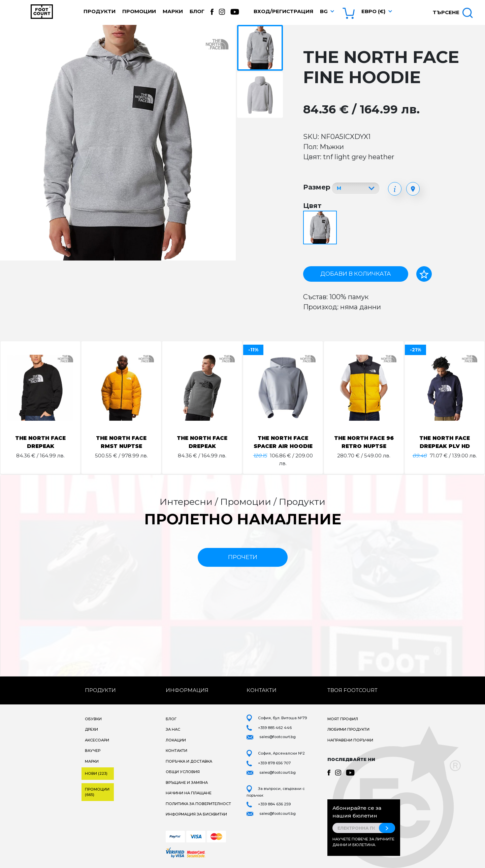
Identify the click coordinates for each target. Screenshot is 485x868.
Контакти (176, 751)
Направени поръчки (350, 740)
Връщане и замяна (187, 783)
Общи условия (183, 772)
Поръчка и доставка (189, 761)
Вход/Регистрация (283, 11)
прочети (243, 557)
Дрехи (91, 729)
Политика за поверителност (198, 804)
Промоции (139, 11)
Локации (176, 740)
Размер (317, 187)
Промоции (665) (97, 792)
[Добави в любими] (424, 274)
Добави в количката (356, 274)
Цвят (312, 206)
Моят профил (343, 719)
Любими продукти (348, 729)
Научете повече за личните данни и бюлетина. (363, 842)
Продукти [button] (100, 11)
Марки (173, 11)
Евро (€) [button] (373, 11)
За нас (173, 729)
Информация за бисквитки (196, 814)
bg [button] (324, 11)
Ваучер (93, 751)
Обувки (93, 719)
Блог (197, 11)
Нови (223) (96, 773)
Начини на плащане (189, 793)
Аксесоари (97, 740)
